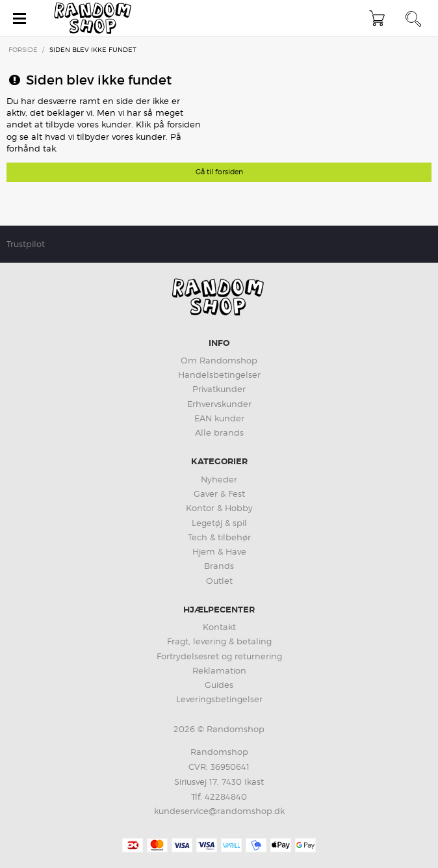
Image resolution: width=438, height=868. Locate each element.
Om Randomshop (219, 360)
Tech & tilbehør (219, 537)
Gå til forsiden (219, 172)
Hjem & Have (219, 551)
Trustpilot (26, 244)
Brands (219, 566)
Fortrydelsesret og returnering (219, 656)
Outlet (219, 581)
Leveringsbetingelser (219, 699)
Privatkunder (219, 389)
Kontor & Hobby (219, 508)
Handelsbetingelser (219, 375)
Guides (219, 685)
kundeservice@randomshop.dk (219, 811)
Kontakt (219, 627)
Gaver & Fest (219, 493)
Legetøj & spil (219, 523)
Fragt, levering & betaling (219, 641)
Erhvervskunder (219, 404)
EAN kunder (219, 418)
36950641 (230, 767)
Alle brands (219, 432)
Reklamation (219, 670)
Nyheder (219, 479)
